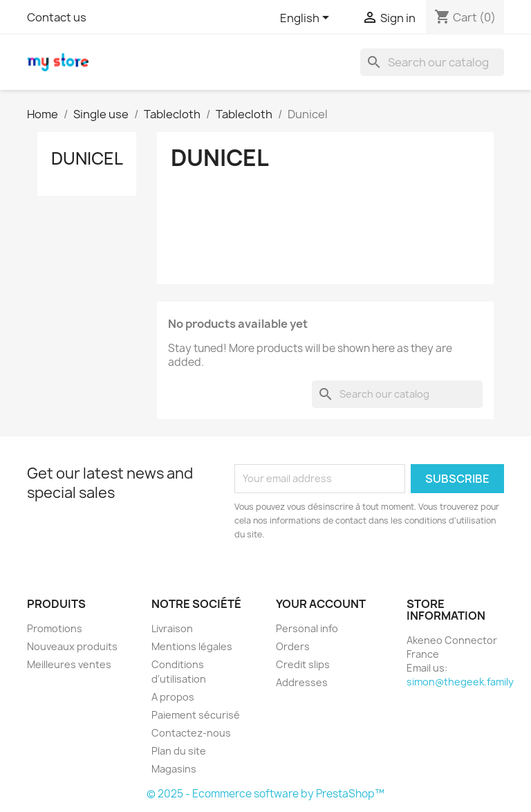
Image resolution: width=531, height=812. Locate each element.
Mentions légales (192, 646)
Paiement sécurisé (196, 715)
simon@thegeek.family (460, 682)
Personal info (307, 628)
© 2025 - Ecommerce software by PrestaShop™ (265, 794)
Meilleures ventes (69, 664)
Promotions (55, 628)
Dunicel (87, 158)
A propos (173, 697)
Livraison (172, 628)
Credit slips (303, 664)
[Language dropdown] (307, 19)
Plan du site (179, 751)
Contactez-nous (191, 733)
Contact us (57, 17)
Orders (293, 646)
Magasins (174, 769)
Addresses (302, 682)
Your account (321, 604)
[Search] (432, 62)
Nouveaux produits (72, 646)
